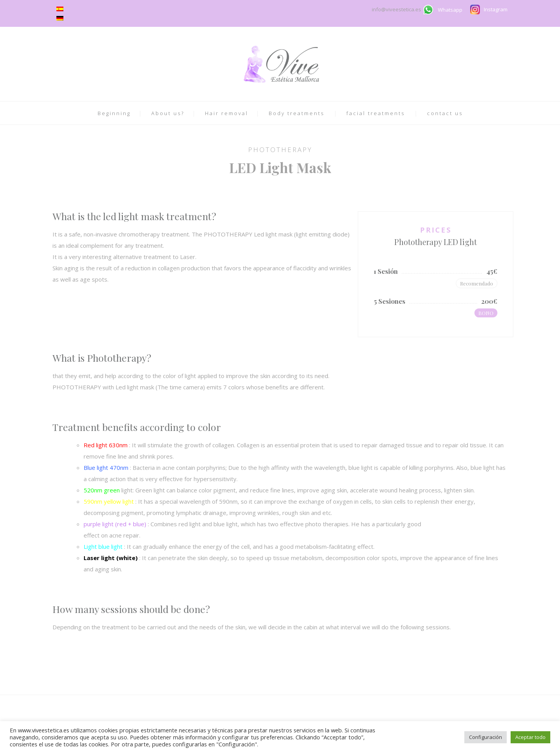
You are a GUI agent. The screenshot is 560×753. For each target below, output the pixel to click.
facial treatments (376, 113)
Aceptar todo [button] (530, 737)
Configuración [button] (486, 737)
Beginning (114, 113)
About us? (168, 113)
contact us (445, 113)
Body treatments (297, 113)
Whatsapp (450, 10)
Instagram (496, 9)
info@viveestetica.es (397, 9)
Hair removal (227, 113)
